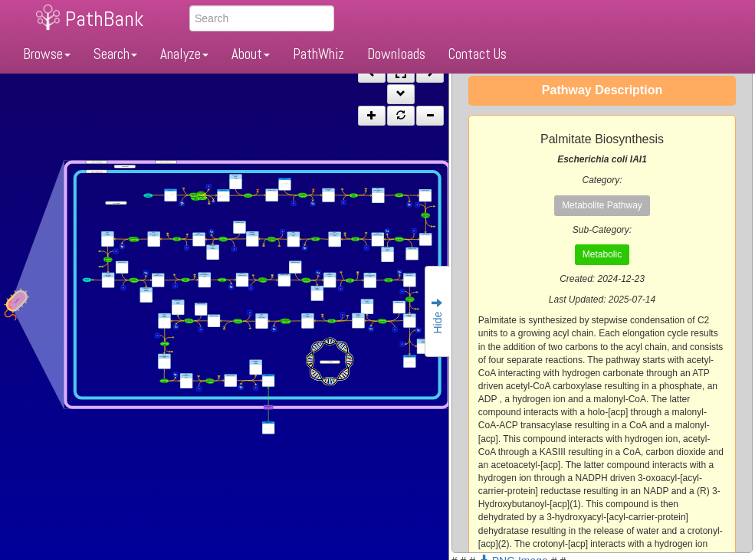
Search (115, 54)
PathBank (104, 19)
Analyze (184, 54)
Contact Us (478, 54)
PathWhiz (318, 54)
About (251, 54)
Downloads (396, 54)
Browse (47, 54)
